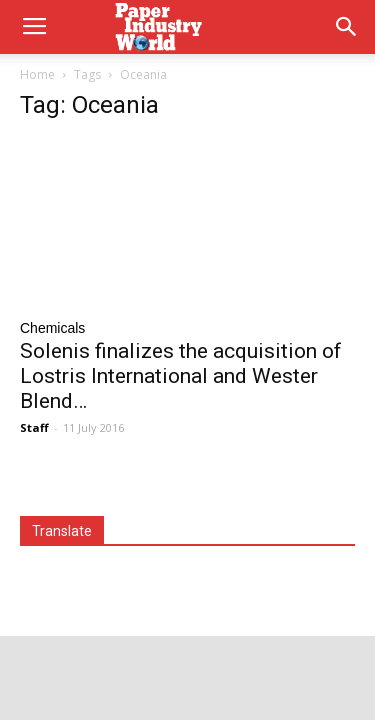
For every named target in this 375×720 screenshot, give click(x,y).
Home (37, 74)
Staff (34, 427)
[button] (347, 27)
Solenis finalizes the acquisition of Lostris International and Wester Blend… (181, 376)
